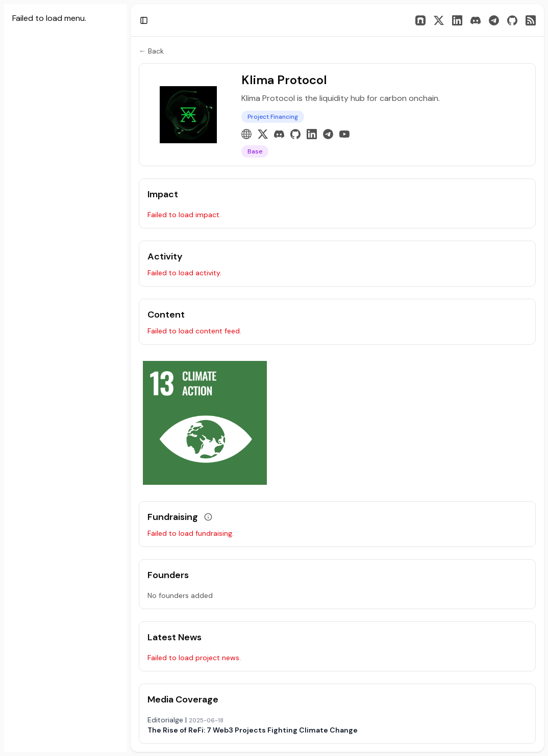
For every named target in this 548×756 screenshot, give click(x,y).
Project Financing (273, 117)
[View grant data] (208, 517)
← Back (151, 51)
